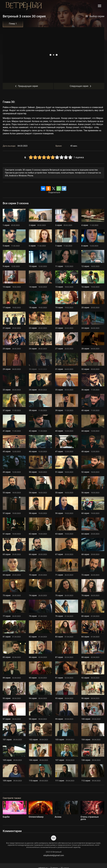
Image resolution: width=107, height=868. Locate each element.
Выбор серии (95, 16)
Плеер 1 (13, 24)
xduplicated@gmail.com (54, 855)
